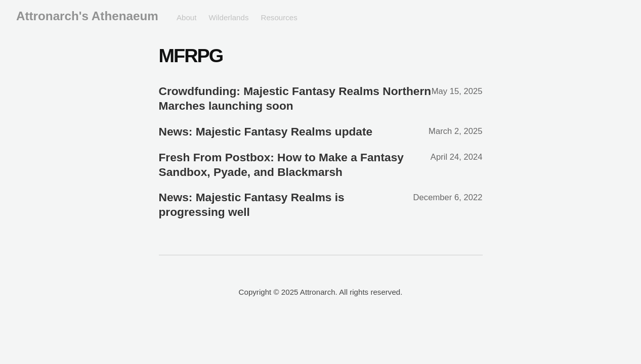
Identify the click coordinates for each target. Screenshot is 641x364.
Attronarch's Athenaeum (87, 16)
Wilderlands (228, 17)
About (187, 17)
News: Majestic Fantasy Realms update (266, 131)
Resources (279, 17)
